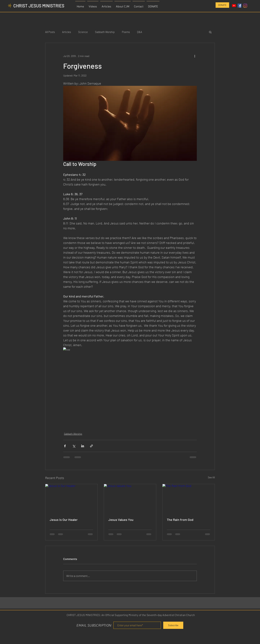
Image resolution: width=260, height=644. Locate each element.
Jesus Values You (121, 520)
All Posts (50, 32)
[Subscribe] (173, 625)
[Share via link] (91, 446)
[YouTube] (234, 6)
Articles (67, 32)
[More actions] (195, 56)
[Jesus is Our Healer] (71, 499)
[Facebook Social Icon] (240, 6)
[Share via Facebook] (65, 446)
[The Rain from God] (189, 499)
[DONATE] (222, 5)
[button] (210, 32)
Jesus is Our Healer (64, 520)
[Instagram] (245, 6)
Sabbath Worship (105, 32)
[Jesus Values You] (130, 499)
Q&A (140, 32)
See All (211, 477)
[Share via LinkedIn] (83, 446)
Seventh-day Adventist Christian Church (171, 615)
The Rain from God (180, 520)
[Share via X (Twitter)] (74, 446)
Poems (126, 32)
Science (83, 32)
